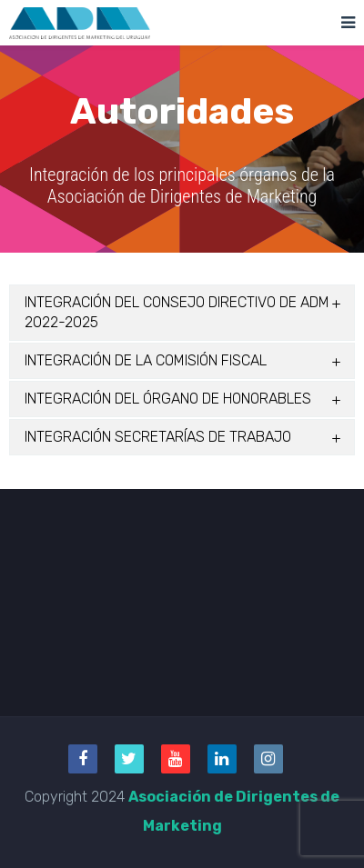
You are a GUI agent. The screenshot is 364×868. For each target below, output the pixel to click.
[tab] (182, 313)
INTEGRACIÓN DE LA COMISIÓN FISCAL (146, 360)
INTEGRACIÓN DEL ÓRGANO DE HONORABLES (168, 399)
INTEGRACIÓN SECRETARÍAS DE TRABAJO (158, 437)
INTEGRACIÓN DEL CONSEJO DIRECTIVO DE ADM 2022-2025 (177, 312)
